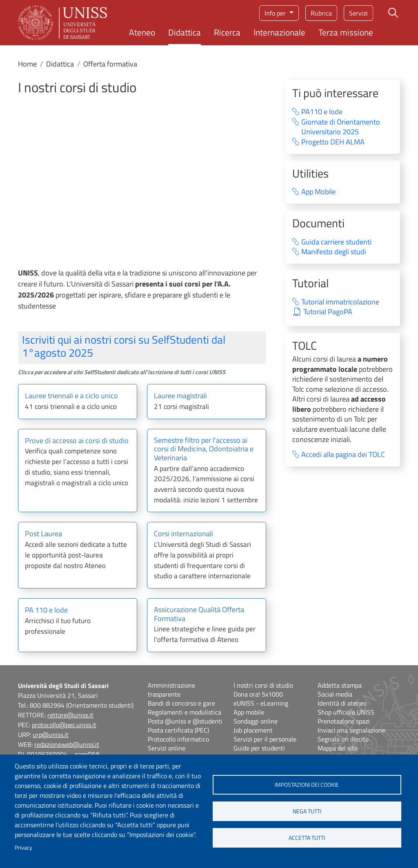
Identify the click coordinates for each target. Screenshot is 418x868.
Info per (276, 13)
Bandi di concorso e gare (181, 703)
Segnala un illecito (343, 739)
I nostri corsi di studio (263, 685)
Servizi (358, 13)
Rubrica (321, 13)
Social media (335, 694)
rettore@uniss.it (70, 715)
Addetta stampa (340, 685)
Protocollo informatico (178, 739)
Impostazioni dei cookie (307, 785)
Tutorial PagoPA (328, 312)
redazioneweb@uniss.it (67, 744)
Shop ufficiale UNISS (346, 712)
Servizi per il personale (265, 739)
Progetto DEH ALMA (333, 142)
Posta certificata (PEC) (178, 730)
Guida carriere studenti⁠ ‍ (341, 242)
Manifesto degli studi (334, 252)
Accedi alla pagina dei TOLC (343, 455)
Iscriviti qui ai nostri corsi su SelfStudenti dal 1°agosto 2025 (124, 346)
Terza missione (346, 32)
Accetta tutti (307, 838)
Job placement (253, 730)
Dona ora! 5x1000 (258, 694)
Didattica (185, 32)
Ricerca (227, 32)
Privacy (23, 848)
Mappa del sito (338, 748)
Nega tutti (307, 811)
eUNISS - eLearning (261, 703)
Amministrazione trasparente (171, 690)
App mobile (249, 712)
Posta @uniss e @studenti (185, 721)
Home (27, 64)
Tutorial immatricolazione (340, 302)
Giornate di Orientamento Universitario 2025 (341, 127)
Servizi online (167, 748)
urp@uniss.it (51, 735)
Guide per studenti (259, 748)
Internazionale (279, 32)
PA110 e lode (322, 112)
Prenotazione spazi (344, 721)
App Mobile (318, 192)
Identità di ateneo (342, 703)
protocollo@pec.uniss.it (64, 725)
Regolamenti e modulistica (185, 712)
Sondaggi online (256, 721)
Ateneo (142, 32)
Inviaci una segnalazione (351, 730)
